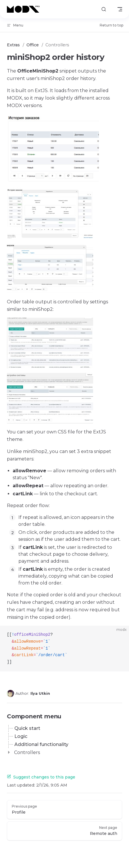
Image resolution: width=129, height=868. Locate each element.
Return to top (111, 25)
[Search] (104, 9)
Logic (21, 736)
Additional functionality (41, 744)
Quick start (27, 728)
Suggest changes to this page (41, 777)
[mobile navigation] (120, 9)
